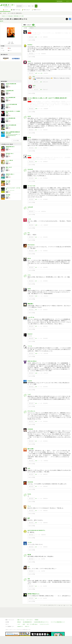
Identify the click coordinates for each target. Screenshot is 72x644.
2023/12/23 (45, 37)
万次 (29, 579)
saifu (29, 468)
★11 (36, 461)
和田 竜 (7, 169)
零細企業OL (31, 304)
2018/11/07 (45, 130)
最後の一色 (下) (9, 167)
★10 (36, 353)
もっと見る (16, 140)
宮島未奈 (7, 148)
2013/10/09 (45, 338)
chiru (34, 76)
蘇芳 (29, 518)
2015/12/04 (45, 237)
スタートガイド (30, 620)
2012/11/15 (46, 373)
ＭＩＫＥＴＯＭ (31, 186)
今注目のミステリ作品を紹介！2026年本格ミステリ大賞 (13, 16)
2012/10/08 (45, 387)
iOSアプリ (27, 626)
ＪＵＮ (29, 219)
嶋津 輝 (7, 162)
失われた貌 (8, 181)
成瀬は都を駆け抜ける (10, 147)
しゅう (29, 394)
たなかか (30, 381)
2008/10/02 (45, 511)
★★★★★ (30, 482)
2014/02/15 (46, 296)
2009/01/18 (45, 499)
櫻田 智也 (8, 182)
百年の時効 (8, 195)
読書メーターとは (21, 620)
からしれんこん (31, 411)
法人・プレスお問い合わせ (32, 624)
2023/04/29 (43, 54)
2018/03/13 (45, 162)
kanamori (30, 334)
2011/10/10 (45, 421)
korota (29, 494)
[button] (36, 6)
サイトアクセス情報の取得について (58, 622)
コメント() (40, 37)
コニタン (30, 542)
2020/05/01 (46, 73)
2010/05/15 (46, 461)
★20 (36, 225)
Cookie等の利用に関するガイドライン (41, 622)
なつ (29, 567)
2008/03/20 (43, 535)
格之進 (29, 555)
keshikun (30, 45)
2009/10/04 (45, 486)
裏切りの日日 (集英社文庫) (11, 125)
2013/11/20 (45, 326)
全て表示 (25, 28)
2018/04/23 (45, 148)
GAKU (29, 61)
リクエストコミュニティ (44, 624)
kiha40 (29, 156)
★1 (36, 130)
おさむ (29, 289)
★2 (36, 148)
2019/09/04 (46, 109)
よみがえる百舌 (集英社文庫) (11, 104)
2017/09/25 (45, 178)
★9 (36, 199)
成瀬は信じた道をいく (10, 174)
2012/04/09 (45, 403)
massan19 (30, 169)
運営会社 (19, 622)
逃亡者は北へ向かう (10, 154)
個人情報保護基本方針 (27, 622)
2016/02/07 (46, 225)
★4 (41, 82)
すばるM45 (30, 429)
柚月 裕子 (8, 155)
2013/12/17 (45, 310)
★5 (36, 310)
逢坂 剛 (5, 13)
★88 (36, 109)
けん (29, 233)
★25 (36, 373)
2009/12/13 (45, 474)
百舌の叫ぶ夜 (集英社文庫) (11, 84)
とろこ (29, 275)
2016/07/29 (43, 211)
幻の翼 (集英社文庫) (10, 91)
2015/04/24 (45, 251)
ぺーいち (30, 346)
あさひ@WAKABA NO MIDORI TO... (37, 530)
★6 (36, 37)
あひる (29, 137)
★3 (41, 90)
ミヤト (29, 31)
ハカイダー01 (31, 317)
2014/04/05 (45, 281)
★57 (36, 73)
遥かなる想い (31, 449)
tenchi (29, 116)
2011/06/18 (45, 441)
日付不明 (43, 559)
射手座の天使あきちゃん (34, 594)
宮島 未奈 (7, 176)
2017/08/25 (45, 199)
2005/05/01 (45, 547)
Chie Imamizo (31, 245)
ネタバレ (32, 28)
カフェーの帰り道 (9, 160)
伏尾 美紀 (7, 196)
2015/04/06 (45, 267)
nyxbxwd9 (30, 207)
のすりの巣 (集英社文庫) (11, 118)
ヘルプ (19, 624)
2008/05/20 (45, 523)
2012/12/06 (46, 353)
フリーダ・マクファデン (10, 190)
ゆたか (29, 258)
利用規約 (37, 620)
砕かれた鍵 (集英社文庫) (11, 98)
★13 (36, 296)
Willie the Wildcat (32, 361)
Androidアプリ (20, 626)
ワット (29, 506)
